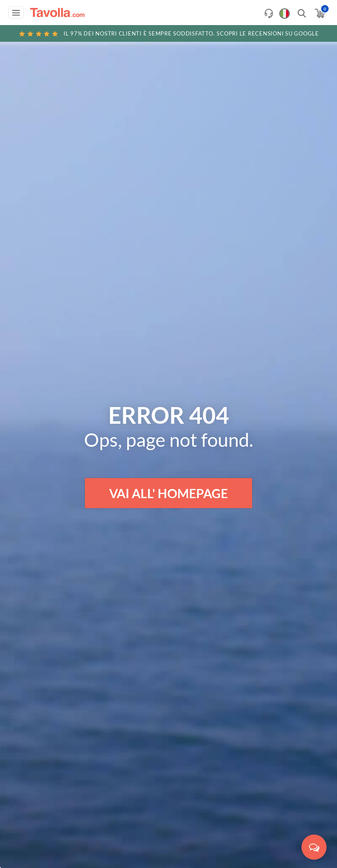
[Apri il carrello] (319, 13)
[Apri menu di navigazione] (16, 13)
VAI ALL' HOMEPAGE (168, 493)
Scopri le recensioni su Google (168, 33)
